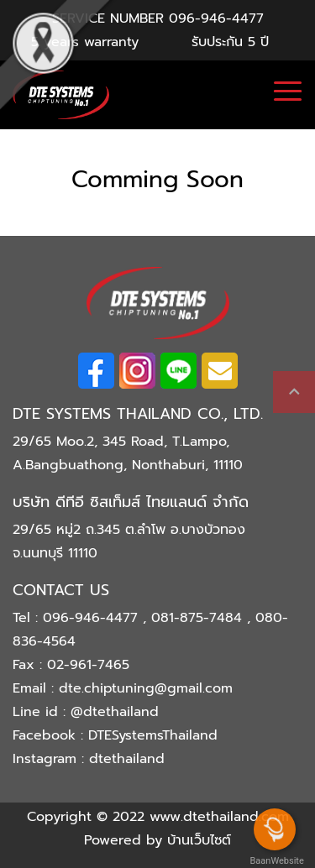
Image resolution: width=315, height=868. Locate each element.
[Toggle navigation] (288, 93)
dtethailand (127, 759)
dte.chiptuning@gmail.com (146, 688)
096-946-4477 (216, 18)
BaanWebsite (276, 861)
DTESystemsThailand (153, 735)
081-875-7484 (199, 618)
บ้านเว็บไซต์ (199, 840)
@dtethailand (115, 712)
